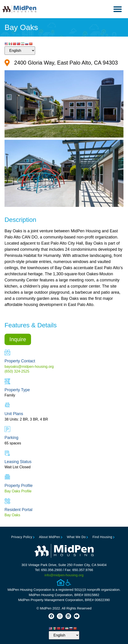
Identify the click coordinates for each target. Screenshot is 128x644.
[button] (118, 9)
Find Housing (102, 537)
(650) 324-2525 (17, 371)
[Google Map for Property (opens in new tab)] (61, 63)
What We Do (76, 537)
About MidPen (50, 537)
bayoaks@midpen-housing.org (29, 367)
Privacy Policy (22, 537)
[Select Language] (20, 51)
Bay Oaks (12, 515)
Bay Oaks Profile (18, 491)
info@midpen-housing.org (64, 575)
